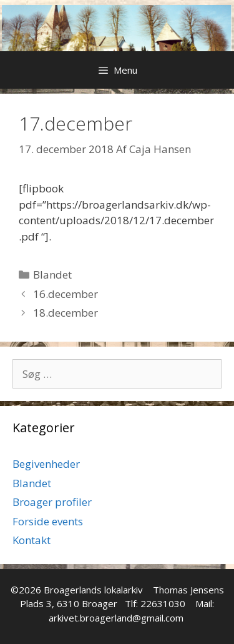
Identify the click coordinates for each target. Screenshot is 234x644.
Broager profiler (52, 502)
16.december (66, 294)
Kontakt (32, 540)
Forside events (48, 521)
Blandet (52, 275)
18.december (66, 313)
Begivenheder (46, 464)
